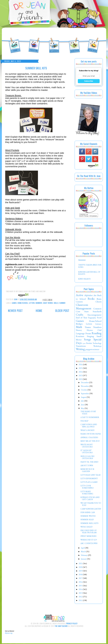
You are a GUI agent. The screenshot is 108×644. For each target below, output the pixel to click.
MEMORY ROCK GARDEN (87, 471)
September (85, 394)
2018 (81, 575)
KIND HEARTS (84, 279)
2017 (81, 579)
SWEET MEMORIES (88, 537)
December (85, 383)
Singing (90, 337)
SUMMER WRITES (88, 517)
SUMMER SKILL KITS (89, 524)
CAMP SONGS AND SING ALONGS (89, 426)
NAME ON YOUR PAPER (91, 434)
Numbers (39, 303)
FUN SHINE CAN (88, 513)
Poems (88, 334)
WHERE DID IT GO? (89, 540)
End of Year (81, 318)
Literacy (98, 325)
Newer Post (15, 311)
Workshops (97, 347)
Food (99, 318)
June (83, 405)
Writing (80, 350)
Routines (80, 337)
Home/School (23, 303)
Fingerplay (92, 318)
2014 (81, 590)
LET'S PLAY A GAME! (89, 483)
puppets (89, 350)
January (84, 559)
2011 (81, 601)
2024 (81, 372)
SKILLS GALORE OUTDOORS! (87, 458)
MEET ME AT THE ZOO (90, 442)
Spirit (84, 344)
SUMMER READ (87, 520)
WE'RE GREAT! (87, 527)
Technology (97, 344)
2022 (81, 380)
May (83, 409)
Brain (99, 299)
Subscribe (89, 81)
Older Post (62, 311)
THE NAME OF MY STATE (88, 413)
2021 (81, 564)
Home (39, 311)
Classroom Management (84, 307)
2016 (81, 583)
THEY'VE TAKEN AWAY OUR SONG (90, 267)
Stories (89, 344)
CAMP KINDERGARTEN (91, 509)
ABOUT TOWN (87, 466)
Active (80, 296)
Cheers (98, 302)
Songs (87, 340)
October (84, 390)
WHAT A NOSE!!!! (87, 431)
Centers (79, 302)
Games (14, 303)
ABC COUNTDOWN (89, 544)
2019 (81, 571)
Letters (32, 303)
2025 (81, 369)
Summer (62, 303)
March (84, 552)
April (83, 548)
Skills (56, 303)
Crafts (80, 315)
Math (79, 328)
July (83, 401)
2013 (81, 594)
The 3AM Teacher (61, 627)
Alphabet (88, 296)
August (84, 398)
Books (91, 299)
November (85, 387)
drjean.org (9, 634)
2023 (81, 376)
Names (88, 328)
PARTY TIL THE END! (89, 463)
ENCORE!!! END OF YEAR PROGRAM (89, 532)
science (96, 350)
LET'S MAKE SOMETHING (87, 493)
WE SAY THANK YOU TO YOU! (91, 505)
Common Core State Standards (89, 311)
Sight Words (48, 303)
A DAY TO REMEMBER (90, 418)
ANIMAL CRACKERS (89, 438)
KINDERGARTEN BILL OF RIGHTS (89, 274)
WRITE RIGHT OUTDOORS (87, 446)
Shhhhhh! (82, 261)
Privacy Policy (72, 624)
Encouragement (94, 315)
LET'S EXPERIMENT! (89, 479)
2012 (81, 597)
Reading (97, 334)
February (84, 556)
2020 (81, 568)
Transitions (81, 347)
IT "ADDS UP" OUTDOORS (87, 452)
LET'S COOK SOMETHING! (87, 487)
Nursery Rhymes (84, 331)
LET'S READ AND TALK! (91, 475)
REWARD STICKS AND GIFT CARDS (90, 499)
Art (95, 296)
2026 (81, 365)
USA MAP (84, 421)
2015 (81, 586)
